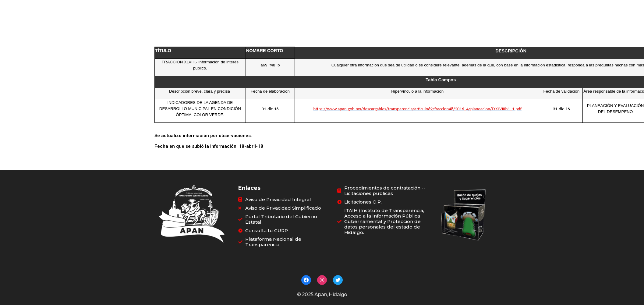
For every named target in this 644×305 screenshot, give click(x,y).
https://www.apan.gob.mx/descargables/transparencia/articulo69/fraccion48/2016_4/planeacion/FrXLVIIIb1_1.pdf (417, 106)
